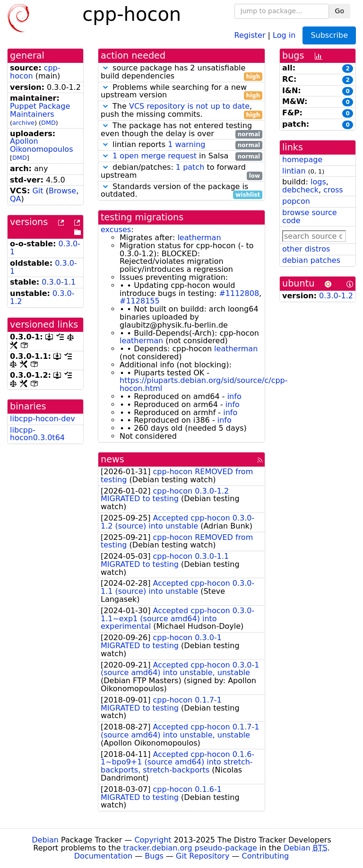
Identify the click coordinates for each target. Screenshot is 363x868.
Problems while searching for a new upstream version (181, 92)
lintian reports (181, 145)
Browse (62, 191)
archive (23, 123)
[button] (105, 68)
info (234, 396)
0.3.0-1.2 (336, 296)
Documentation (103, 856)
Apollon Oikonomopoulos (41, 145)
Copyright (153, 840)
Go (340, 11)
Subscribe (329, 35)
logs (318, 182)
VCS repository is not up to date (189, 106)
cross (333, 190)
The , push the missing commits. (181, 111)
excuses (116, 230)
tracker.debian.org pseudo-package (190, 848)
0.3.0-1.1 (59, 282)
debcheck (300, 190)
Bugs (154, 856)
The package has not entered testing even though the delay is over (181, 130)
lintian (294, 171)
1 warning (186, 144)
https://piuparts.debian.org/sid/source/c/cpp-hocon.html (204, 384)
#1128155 (140, 301)
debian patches (311, 260)
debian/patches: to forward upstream (181, 172)
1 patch (190, 167)
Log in (284, 35)
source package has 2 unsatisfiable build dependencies (181, 72)
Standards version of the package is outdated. (181, 191)
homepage (302, 160)
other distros (306, 249)
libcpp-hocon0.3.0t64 (37, 434)
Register (250, 35)
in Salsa (181, 156)
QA (16, 199)
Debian (45, 840)
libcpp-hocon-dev (43, 419)
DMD (48, 123)
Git (38, 191)
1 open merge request (155, 156)
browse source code (310, 217)
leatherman (199, 238)
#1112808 (239, 293)
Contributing (266, 856)
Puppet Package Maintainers (40, 110)
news (112, 459)
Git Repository (203, 856)
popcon (296, 201)
